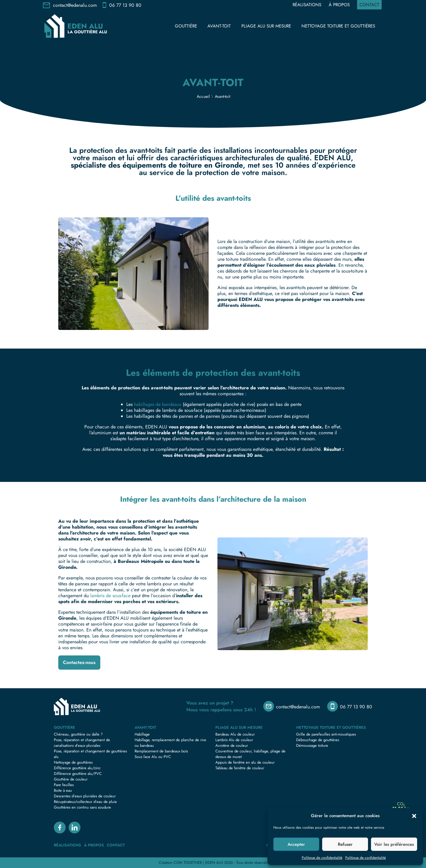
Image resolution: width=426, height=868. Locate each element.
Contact (369, 5)
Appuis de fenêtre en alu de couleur (245, 762)
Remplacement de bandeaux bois (161, 751)
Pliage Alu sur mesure (266, 26)
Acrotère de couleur (232, 745)
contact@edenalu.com (75, 5)
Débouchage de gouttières (318, 740)
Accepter (296, 844)
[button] (414, 816)
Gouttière (186, 26)
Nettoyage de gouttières (73, 762)
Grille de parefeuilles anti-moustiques (326, 734)
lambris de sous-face (110, 596)
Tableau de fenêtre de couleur (240, 768)
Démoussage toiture (312, 745)
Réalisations (307, 5)
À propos (339, 5)
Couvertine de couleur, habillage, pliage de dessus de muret (250, 754)
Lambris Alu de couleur (234, 740)
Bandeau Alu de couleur (235, 734)
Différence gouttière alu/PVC (78, 774)
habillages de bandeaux (158, 404)
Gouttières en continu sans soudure (82, 807)
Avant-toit (219, 26)
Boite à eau (63, 790)
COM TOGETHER (188, 863)
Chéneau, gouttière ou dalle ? (78, 734)
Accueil (203, 96)
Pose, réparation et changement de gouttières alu (90, 754)
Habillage (142, 734)
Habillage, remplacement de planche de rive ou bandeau (170, 743)
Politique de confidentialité (322, 858)
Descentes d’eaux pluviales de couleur (85, 796)
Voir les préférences (394, 844)
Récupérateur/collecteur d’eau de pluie (85, 802)
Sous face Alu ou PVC (153, 757)
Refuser (345, 844)
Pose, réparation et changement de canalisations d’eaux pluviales (82, 743)
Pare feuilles (64, 785)
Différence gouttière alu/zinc (77, 768)
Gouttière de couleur (71, 779)
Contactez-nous (79, 662)
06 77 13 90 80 (125, 5)
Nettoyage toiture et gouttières (338, 26)
